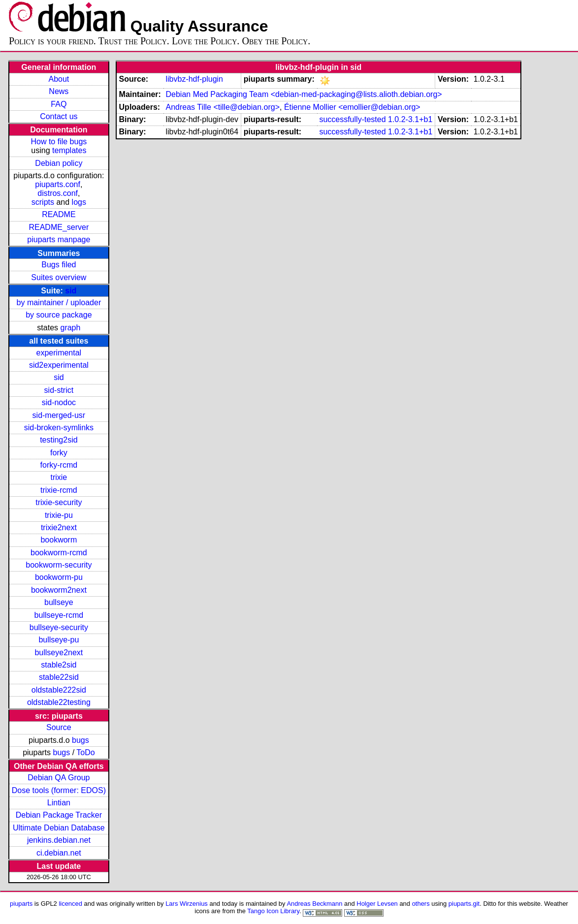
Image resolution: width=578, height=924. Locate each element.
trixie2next (59, 527)
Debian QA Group (59, 778)
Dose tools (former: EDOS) (59, 790)
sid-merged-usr (59, 415)
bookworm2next (59, 590)
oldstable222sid (59, 690)
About (59, 79)
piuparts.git (464, 904)
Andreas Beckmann (314, 904)
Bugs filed (59, 265)
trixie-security (59, 502)
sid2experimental (59, 365)
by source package (59, 315)
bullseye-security (59, 627)
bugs (80, 740)
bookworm (59, 540)
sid (71, 291)
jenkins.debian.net (59, 840)
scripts (43, 202)
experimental (59, 353)
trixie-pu (59, 515)
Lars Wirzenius (187, 904)
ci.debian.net (59, 853)
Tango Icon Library (273, 911)
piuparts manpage (59, 239)
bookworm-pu (59, 577)
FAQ (59, 104)
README (59, 214)
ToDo (85, 752)
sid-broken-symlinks (59, 428)
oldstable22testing (59, 702)
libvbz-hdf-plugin (194, 79)
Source (59, 727)
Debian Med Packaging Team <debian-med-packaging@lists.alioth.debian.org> (304, 94)
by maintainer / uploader (59, 303)
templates (69, 150)
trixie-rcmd (59, 490)
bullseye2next (59, 653)
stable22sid (59, 677)
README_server (59, 227)
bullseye (59, 602)
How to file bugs (59, 142)
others (421, 904)
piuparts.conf (58, 184)
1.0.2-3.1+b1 (410, 119)
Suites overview (59, 277)
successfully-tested (352, 119)
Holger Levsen (377, 904)
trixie (59, 477)
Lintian (59, 803)
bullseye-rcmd (59, 615)
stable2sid (59, 665)
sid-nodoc (59, 402)
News (59, 91)
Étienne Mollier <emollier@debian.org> (352, 107)
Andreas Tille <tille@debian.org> (223, 107)
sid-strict (59, 390)
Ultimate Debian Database (59, 828)
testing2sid (59, 440)
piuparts (21, 904)
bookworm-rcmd (59, 553)
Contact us (59, 116)
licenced (70, 904)
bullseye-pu (59, 640)
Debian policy (59, 163)
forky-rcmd (59, 465)
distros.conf (58, 193)
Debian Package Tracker (59, 815)
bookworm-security (59, 565)
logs (79, 202)
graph (70, 328)
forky (59, 453)
